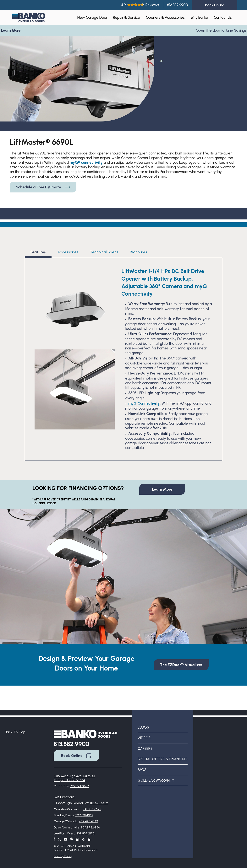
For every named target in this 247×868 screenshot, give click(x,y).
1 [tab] (161, 61)
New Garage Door (92, 17)
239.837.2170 (85, 833)
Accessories (68, 252)
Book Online (77, 756)
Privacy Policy (63, 856)
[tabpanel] (77, 88)
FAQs (142, 770)
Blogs (143, 727)
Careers (145, 749)
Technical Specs (104, 252)
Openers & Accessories (165, 17)
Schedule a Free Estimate (43, 187)
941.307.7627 (92, 809)
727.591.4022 (84, 815)
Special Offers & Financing (163, 759)
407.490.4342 (88, 821)
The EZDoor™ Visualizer (181, 665)
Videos (144, 738)
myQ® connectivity (86, 162)
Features (38, 252)
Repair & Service (127, 17)
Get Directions (64, 797)
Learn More (12, 30)
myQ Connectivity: (145, 403)
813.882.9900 (178, 5)
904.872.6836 (91, 827)
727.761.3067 (80, 786)
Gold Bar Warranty (156, 780)
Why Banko (199, 17)
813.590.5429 (99, 803)
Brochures (138, 252)
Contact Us (223, 17)
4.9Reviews (140, 5)
